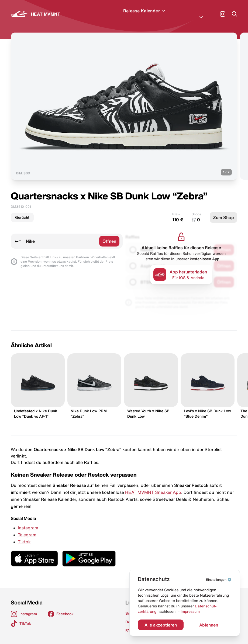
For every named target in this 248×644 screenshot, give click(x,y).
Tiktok (24, 535)
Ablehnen (209, 625)
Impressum (190, 611)
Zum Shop (223, 211)
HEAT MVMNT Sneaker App (153, 486)
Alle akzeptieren (161, 625)
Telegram (27, 528)
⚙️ (219, 580)
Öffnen (109, 235)
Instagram (28, 521)
